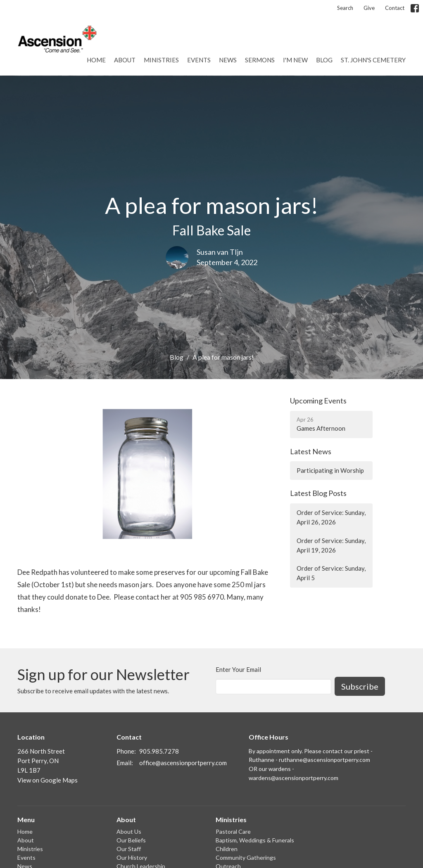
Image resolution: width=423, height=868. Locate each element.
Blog (324, 60)
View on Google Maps (48, 780)
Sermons (260, 60)
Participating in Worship (330, 470)
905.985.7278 (159, 751)
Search (345, 8)
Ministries (161, 60)
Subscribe (360, 686)
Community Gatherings (246, 857)
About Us (129, 831)
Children (227, 849)
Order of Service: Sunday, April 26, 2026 (331, 517)
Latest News (311, 451)
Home (96, 60)
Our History (132, 857)
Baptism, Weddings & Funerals (255, 840)
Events (199, 60)
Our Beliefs (131, 840)
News (228, 60)
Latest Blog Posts (318, 493)
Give (369, 8)
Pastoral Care (233, 831)
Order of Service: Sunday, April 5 (331, 573)
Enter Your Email (238, 669)
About (125, 60)
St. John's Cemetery (373, 60)
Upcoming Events (318, 401)
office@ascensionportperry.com (183, 763)
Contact (395, 8)
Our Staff (129, 849)
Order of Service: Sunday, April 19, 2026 (331, 545)
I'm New (295, 60)
